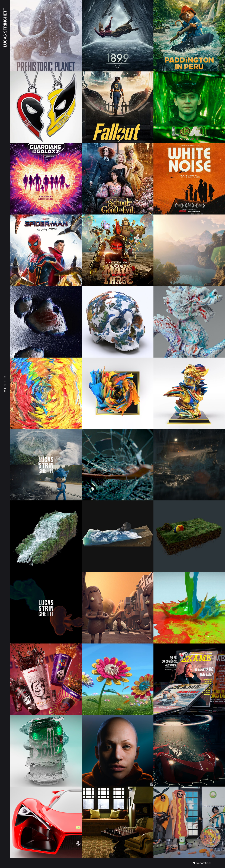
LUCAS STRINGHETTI (5, 27)
